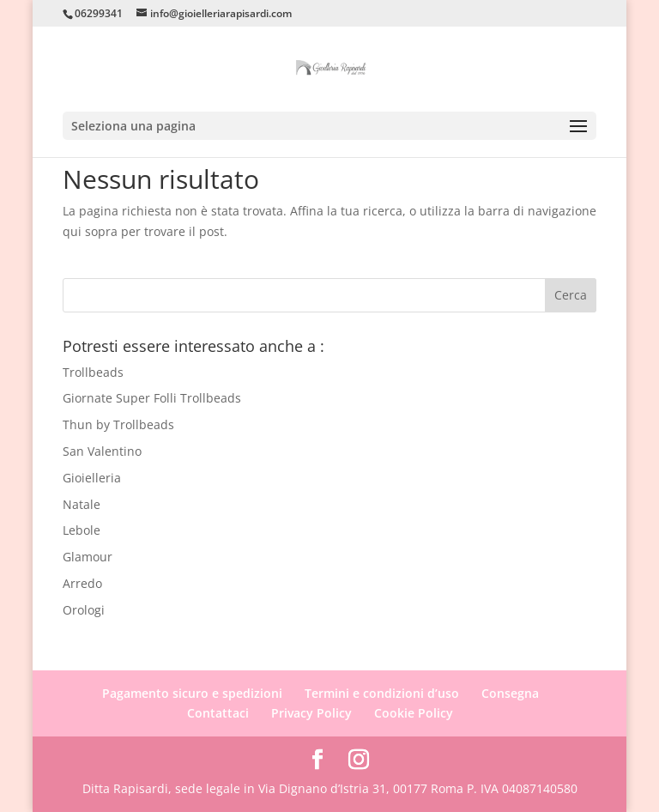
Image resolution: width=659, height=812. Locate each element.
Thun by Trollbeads (118, 424)
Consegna (510, 693)
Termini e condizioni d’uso (382, 693)
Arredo (82, 583)
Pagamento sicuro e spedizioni (192, 693)
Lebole (82, 530)
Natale (82, 504)
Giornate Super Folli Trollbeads (152, 398)
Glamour (88, 557)
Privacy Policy (311, 713)
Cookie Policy (414, 713)
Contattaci (218, 713)
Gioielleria (92, 478)
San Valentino (102, 451)
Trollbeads (93, 372)
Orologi (84, 610)
